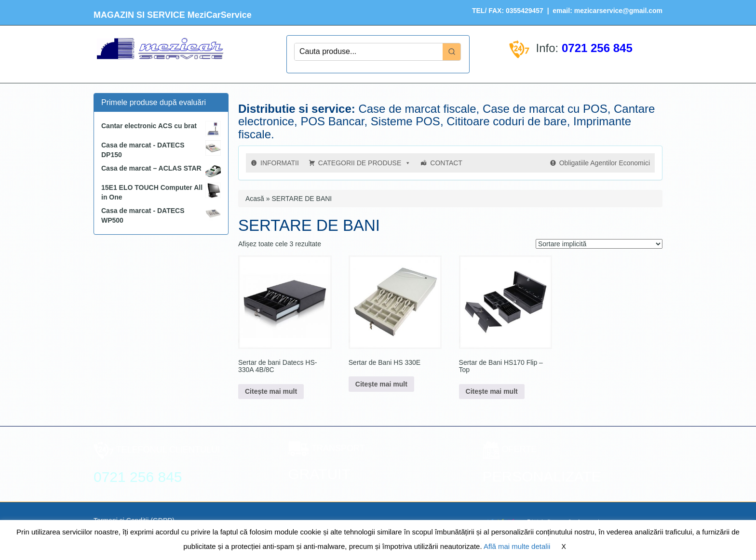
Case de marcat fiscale (417, 109)
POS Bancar (332, 121)
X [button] (564, 547)
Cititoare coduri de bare (506, 121)
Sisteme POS (405, 121)
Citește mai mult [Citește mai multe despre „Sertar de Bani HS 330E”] (381, 384)
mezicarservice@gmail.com (618, 11)
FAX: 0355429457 (515, 11)
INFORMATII (280, 163)
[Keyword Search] (369, 52)
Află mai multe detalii (517, 546)
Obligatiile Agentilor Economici (605, 163)
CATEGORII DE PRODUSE (364, 163)
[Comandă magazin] (599, 244)
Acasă (255, 199)
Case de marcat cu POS (545, 109)
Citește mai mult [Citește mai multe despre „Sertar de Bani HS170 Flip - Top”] (492, 391)
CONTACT (446, 163)
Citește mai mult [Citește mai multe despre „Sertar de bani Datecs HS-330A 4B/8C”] (271, 391)
